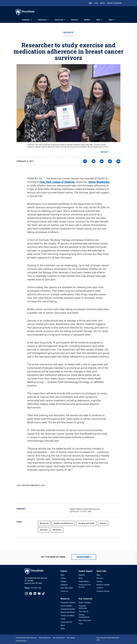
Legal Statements (21, 641)
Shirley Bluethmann (99, 182)
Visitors (63, 619)
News (98, 20)
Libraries (99, 581)
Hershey (44, 530)
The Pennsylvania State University (26, 638)
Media (63, 629)
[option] (33, 588)
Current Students (66, 606)
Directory (100, 578)
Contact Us (64, 591)
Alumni (103, 523)
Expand (104, 152)
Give (96, 3)
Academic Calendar (103, 585)
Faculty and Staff (86, 523)
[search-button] (90, 3)
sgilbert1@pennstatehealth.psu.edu (85, 509)
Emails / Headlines (85, 603)
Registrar (82, 575)
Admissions (42, 20)
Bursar (81, 578)
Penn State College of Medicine (57, 182)
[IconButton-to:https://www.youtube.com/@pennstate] (39, 594)
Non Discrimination (59, 638)
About (111, 20)
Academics (26, 20)
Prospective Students (68, 603)
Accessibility (71, 638)
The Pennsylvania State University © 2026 (108, 639)
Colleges (63, 581)
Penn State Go (83, 611)
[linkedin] (102, 162)
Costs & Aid (59, 20)
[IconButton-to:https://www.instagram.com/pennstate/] (26, 594)
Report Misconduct (85, 620)
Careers (63, 578)
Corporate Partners (103, 591)
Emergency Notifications (83, 607)
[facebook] (85, 162)
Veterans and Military (68, 616)
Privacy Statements (45, 638)
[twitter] (93, 162)
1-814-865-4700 (36, 588)
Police (81, 624)
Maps (98, 575)
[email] (110, 162)
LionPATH (100, 588)
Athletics (87, 20)
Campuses (64, 585)
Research (75, 20)
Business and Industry (68, 612)
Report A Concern (114, 3)
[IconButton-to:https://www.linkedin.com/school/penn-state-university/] (35, 594)
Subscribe (83, 557)
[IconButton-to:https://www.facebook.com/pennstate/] (31, 594)
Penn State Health (67, 588)
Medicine (57, 530)
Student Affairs (84, 581)
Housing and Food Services (85, 586)
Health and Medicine (63, 523)
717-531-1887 (86, 512)
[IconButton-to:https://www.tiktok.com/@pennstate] (43, 594)
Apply (103, 3)
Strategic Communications (84, 616)
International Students (68, 609)
